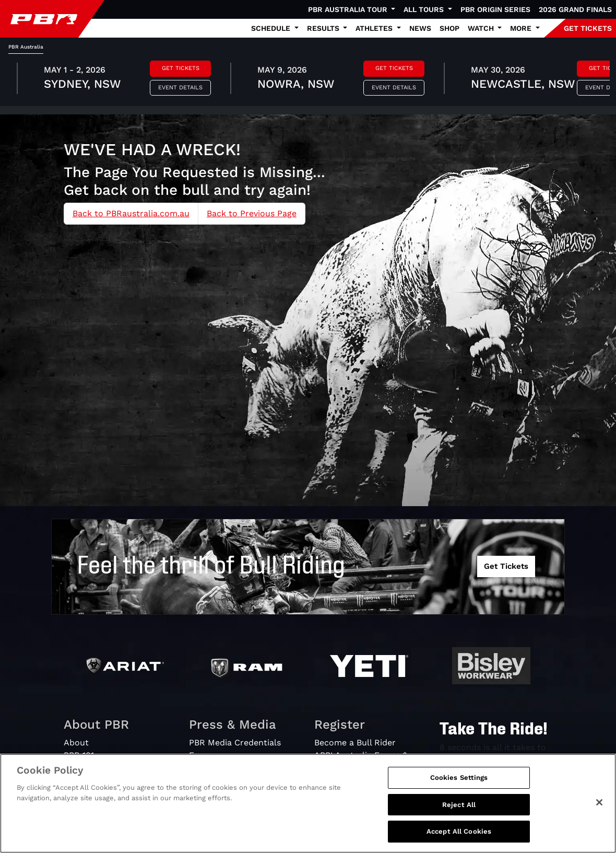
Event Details (180, 87)
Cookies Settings (459, 778)
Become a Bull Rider (355, 743)
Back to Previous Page (252, 213)
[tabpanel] (308, 80)
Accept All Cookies (459, 831)
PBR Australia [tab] (26, 47)
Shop (449, 28)
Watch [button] (482, 28)
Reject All (459, 805)
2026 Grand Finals (575, 9)
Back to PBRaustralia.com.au (131, 213)
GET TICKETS (588, 28)
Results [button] (324, 28)
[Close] (599, 802)
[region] (308, 803)
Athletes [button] (375, 28)
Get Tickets (181, 68)
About (76, 743)
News (420, 28)
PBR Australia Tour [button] (349, 9)
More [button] (522, 28)
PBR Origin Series (495, 9)
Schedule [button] (272, 28)
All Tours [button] (425, 9)
